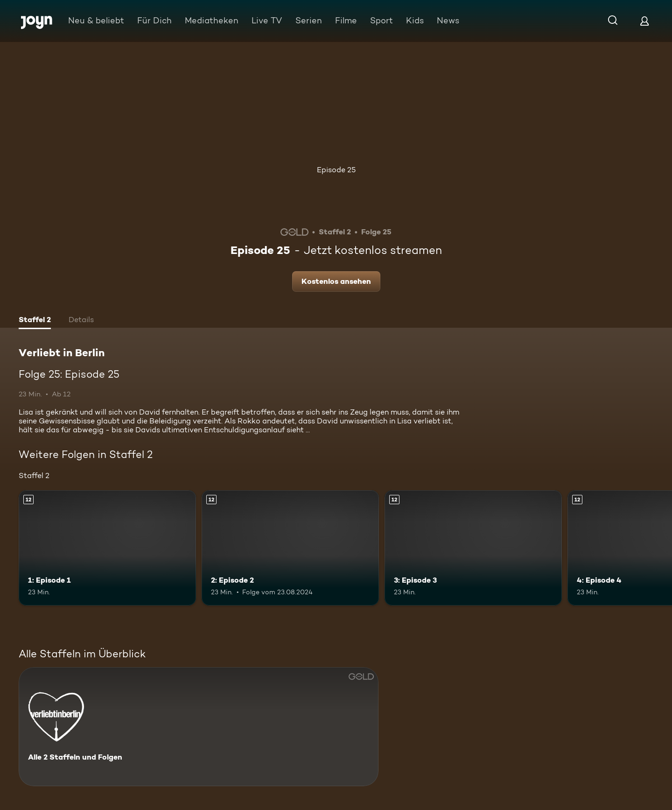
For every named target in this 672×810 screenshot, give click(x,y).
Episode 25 (336, 170)
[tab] (35, 321)
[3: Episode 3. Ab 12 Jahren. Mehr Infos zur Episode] (473, 548)
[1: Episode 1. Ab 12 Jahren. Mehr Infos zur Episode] (107, 548)
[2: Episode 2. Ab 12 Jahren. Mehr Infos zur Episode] (290, 548)
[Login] (644, 21)
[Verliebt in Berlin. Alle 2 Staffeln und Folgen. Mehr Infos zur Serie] (199, 727)
